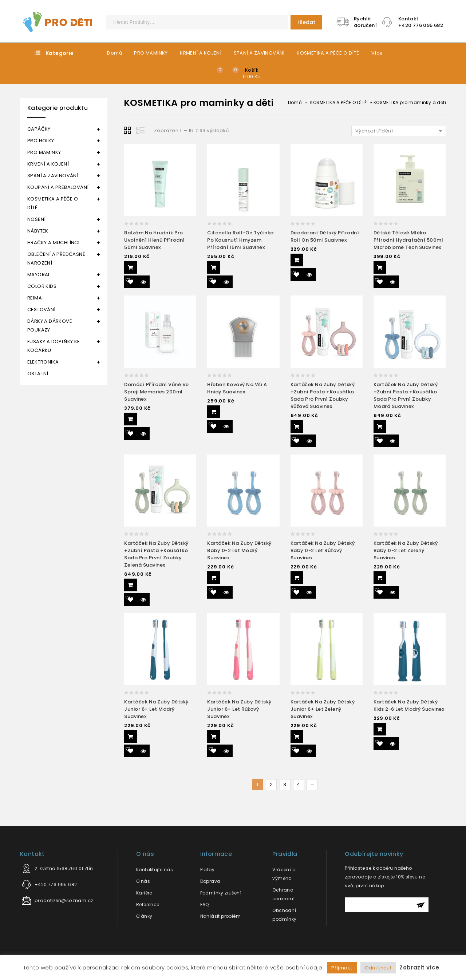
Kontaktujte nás (155, 870)
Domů (114, 53)
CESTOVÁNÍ (42, 310)
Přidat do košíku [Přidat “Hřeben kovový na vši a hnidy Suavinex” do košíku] (214, 412)
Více (377, 53)
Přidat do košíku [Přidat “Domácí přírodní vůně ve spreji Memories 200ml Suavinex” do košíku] (131, 419)
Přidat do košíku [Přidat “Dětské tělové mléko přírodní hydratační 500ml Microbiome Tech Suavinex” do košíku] (380, 267)
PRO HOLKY (41, 141)
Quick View (143, 282)
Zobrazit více (419, 967)
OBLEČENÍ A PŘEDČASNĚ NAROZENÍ (56, 259)
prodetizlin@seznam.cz (64, 900)
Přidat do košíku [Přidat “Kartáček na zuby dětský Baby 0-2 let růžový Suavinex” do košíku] (297, 578)
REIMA (35, 298)
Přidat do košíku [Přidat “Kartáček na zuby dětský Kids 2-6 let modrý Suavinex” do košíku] (380, 729)
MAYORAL (39, 275)
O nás (143, 881)
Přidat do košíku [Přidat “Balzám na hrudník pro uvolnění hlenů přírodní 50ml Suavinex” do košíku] (131, 267)
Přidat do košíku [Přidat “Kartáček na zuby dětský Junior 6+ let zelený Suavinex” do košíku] (297, 736)
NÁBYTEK (38, 231)
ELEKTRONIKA (43, 362)
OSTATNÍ (38, 374)
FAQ (205, 904)
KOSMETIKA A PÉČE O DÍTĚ (328, 53)
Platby (207, 870)
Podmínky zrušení (221, 893)
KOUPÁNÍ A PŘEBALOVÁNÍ (58, 187)
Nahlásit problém (220, 916)
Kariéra (145, 893)
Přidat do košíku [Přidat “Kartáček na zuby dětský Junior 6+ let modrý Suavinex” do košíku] (131, 736)
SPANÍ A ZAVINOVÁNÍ (259, 53)
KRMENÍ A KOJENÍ (201, 53)
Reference (148, 904)
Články (144, 916)
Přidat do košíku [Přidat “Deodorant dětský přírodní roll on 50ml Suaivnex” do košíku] (297, 260)
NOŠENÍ (36, 219)
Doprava (210, 881)
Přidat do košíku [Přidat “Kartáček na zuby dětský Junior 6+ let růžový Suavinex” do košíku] (214, 736)
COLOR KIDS (42, 286)
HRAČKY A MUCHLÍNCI (53, 243)
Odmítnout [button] (378, 968)
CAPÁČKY (39, 129)
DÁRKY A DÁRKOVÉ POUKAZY (50, 326)
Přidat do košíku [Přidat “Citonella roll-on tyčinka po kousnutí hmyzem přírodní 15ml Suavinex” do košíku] (214, 267)
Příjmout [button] (342, 968)
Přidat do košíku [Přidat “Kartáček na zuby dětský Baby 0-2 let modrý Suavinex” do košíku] (214, 578)
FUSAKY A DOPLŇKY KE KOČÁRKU (54, 346)
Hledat (306, 22)
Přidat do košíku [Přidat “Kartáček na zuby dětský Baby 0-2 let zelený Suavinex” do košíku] (380, 578)
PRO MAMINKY (151, 53)
